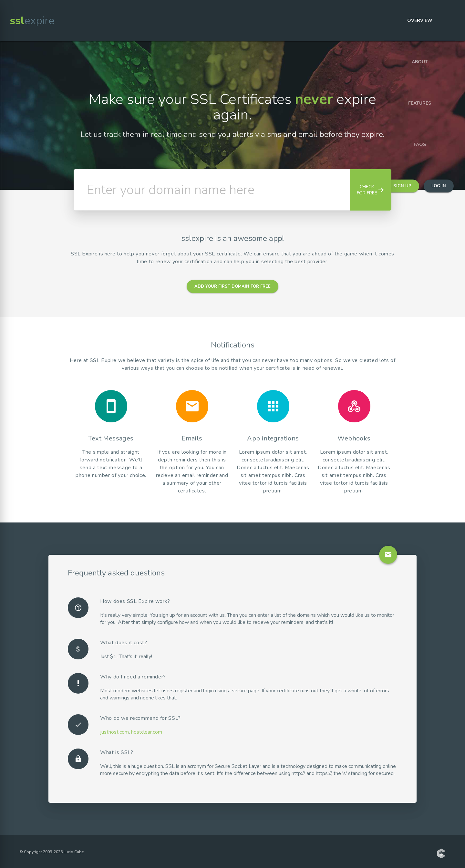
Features (420, 103)
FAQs (420, 145)
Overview (420, 21)
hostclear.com (147, 732)
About (420, 62)
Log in (439, 186)
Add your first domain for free (232, 286)
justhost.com (114, 732)
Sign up (402, 186)
